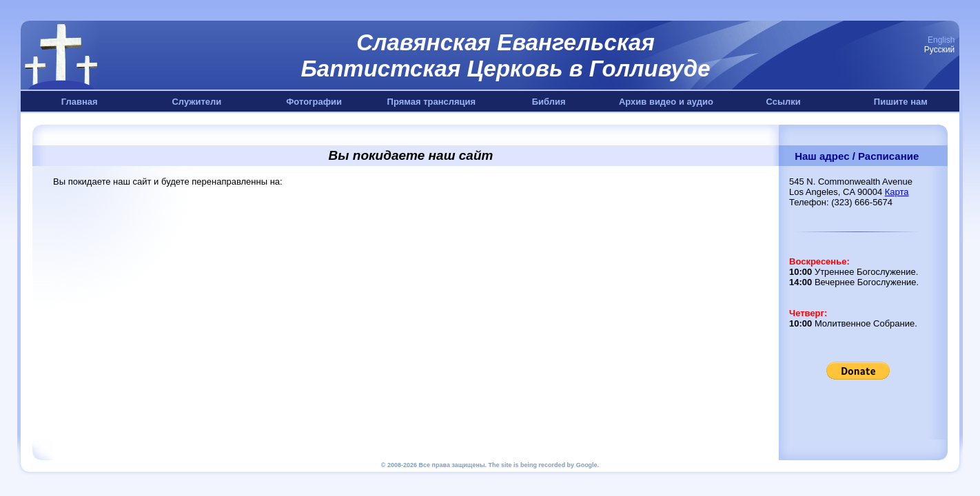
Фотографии (314, 102)
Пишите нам (901, 102)
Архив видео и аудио (666, 102)
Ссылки (783, 102)
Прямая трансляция (432, 102)
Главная (80, 102)
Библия (549, 102)
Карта (897, 192)
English (941, 40)
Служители (196, 102)
